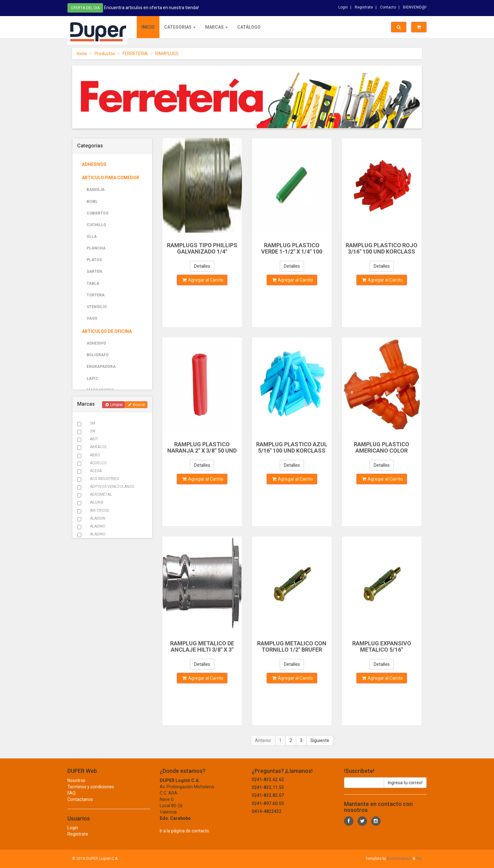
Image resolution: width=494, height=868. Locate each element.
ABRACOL (98, 447)
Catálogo (249, 27)
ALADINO (98, 526)
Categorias (180, 27)
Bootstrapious (399, 859)
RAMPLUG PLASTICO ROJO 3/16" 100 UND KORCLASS (382, 248)
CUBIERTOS (98, 213)
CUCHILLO (96, 225)
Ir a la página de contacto (184, 837)
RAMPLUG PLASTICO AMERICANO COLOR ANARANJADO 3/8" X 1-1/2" (382, 451)
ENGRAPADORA (101, 367)
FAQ (72, 799)
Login (343, 6)
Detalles (202, 266)
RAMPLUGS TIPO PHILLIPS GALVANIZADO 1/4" (202, 248)
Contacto (388, 6)
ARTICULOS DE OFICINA (107, 331)
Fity (419, 859)
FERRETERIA (135, 54)
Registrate (364, 6)
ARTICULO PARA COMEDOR (111, 178)
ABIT (94, 439)
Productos (105, 54)
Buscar (137, 405)
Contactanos (80, 805)
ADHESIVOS (94, 164)
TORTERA (96, 295)
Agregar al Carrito (203, 280)
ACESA (96, 471)
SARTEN (94, 271)
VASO (92, 318)
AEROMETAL (101, 494)
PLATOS (94, 260)
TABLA (93, 283)
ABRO (95, 455)
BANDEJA (96, 190)
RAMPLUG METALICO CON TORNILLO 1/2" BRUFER (292, 646)
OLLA (92, 237)
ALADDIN (98, 518)
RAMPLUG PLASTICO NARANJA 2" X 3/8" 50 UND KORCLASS (202, 451)
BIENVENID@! (415, 6)
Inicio (148, 27)
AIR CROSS (99, 511)
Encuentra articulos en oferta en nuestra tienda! (151, 7)
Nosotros (76, 786)
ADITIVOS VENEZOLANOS (112, 487)
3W (93, 431)
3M (92, 423)
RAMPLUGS (167, 54)
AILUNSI (97, 502)
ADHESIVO (96, 343)
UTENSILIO (97, 307)
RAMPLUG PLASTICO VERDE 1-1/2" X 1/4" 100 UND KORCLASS (292, 251)
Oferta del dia (85, 7)
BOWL (92, 202)
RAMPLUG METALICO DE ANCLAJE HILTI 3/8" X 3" (202, 646)
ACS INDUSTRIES (104, 479)
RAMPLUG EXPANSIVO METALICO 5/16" (382, 646)
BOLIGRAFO (98, 355)
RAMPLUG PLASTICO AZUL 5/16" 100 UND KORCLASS (292, 447)
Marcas (216, 27)
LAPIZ (92, 379)
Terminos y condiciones (91, 793)
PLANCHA (96, 248)
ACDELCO (98, 463)
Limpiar (114, 405)
